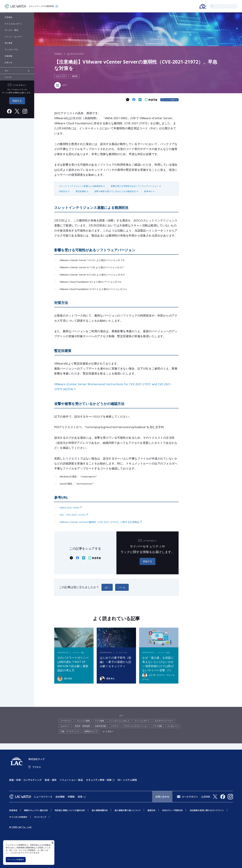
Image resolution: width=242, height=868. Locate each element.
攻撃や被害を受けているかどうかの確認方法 (115, 191)
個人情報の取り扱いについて (128, 810)
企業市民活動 (100, 726)
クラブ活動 (157, 726)
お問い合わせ (162, 797)
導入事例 (9, 43)
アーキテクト (66, 721)
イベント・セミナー (13, 37)
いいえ (122, 587)
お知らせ (9, 62)
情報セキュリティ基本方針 (36, 810)
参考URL (148, 191)
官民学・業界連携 (82, 726)
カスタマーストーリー (164, 721)
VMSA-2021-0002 (69, 507)
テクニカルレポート (13, 24)
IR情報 (71, 797)
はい (107, 587)
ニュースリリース (43, 797)
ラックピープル (11, 49)
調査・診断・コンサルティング (25, 780)
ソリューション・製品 (71, 780)
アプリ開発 (99, 721)
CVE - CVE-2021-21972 (73, 515)
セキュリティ (62, 76)
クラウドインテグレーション (136, 726)
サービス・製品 (11, 30)
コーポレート (173, 726)
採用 (80, 797)
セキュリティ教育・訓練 (99, 780)
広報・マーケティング (70, 731)
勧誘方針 (152, 810)
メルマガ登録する (171, 100)
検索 (212, 6)
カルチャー (65, 726)
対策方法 (63, 191)
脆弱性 (75, 76)
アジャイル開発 (83, 721)
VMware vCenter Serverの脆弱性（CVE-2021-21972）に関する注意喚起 (99, 522)
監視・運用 (51, 780)
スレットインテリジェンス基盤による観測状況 (81, 186)
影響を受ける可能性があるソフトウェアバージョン (135, 186)
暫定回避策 (81, 191)
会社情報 (60, 797)
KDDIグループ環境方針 (173, 810)
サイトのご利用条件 (16, 860)
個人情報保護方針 (100, 810)
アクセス (37, 767)
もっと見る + (108, 731)
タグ (7, 71)
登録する (17, 101)
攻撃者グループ (91, 731)
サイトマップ (40, 817)
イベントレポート (142, 721)
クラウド (115, 726)
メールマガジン (190, 797)
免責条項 (13, 810)
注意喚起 (9, 17)
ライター (9, 77)
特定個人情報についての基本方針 (70, 810)
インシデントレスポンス (119, 721)
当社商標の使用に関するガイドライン (207, 810)
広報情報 (9, 56)
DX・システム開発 (127, 780)
